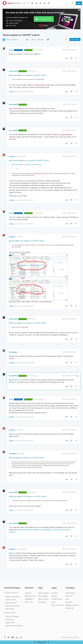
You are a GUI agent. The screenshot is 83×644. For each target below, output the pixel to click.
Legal (54, 584)
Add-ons (28, 589)
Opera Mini (10, 616)
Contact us (70, 604)
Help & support (44, 589)
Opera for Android (12, 613)
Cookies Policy (57, 595)
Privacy (54, 592)
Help (40, 584)
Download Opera (45, 15)
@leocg (20, 233)
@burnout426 (21, 152)
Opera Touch (10, 619)
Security (55, 589)
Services (29, 584)
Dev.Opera (42, 598)
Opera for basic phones (14, 622)
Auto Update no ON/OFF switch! (34, 71)
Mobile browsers (10, 609)
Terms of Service (57, 601)
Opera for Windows (12, 36)
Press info (69, 592)
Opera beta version (13, 602)
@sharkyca (38, 46)
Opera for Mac (11, 596)
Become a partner (72, 601)
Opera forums (43, 595)
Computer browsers (11, 589)
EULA (53, 598)
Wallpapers (29, 595)
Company (70, 584)
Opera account (30, 592)
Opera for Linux (11, 599)
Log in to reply (75, 36)
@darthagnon (33, 372)
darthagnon (13, 348)
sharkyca (12, 152)
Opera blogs (43, 592)
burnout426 (13, 67)
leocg (11, 46)
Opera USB (10, 605)
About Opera (70, 589)
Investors (69, 598)
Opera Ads (29, 598)
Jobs (67, 595)
